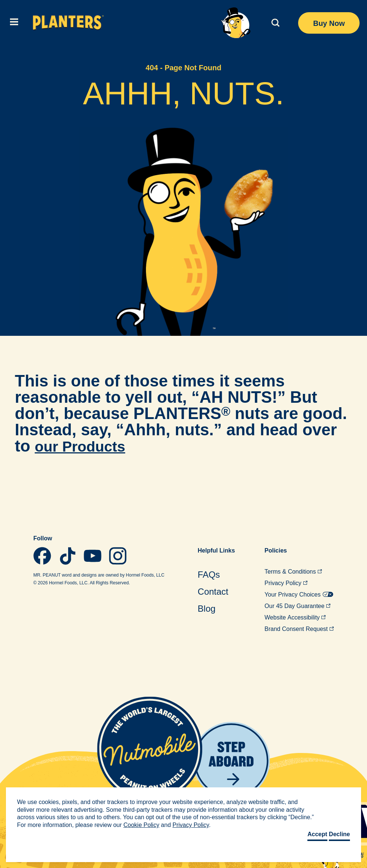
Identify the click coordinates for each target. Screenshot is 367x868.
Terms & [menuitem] (293, 572)
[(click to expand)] (13, 23)
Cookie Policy (141, 825)
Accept (317, 834)
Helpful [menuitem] (216, 550)
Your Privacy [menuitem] (299, 595)
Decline (339, 834)
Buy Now (329, 23)
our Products (86, 446)
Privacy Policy (191, 825)
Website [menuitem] (295, 617)
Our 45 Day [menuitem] (297, 606)
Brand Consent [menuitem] (299, 629)
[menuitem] (216, 574)
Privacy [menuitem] (286, 583)
